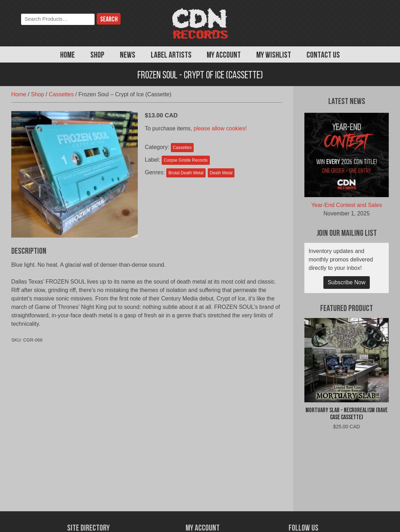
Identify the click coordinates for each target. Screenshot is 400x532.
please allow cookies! (220, 128)
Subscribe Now (347, 282)
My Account (224, 56)
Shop (97, 56)
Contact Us (323, 56)
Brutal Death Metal (186, 173)
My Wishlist (274, 56)
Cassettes (61, 94)
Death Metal (221, 173)
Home (67, 56)
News (128, 56)
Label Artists (171, 56)
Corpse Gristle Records (186, 160)
